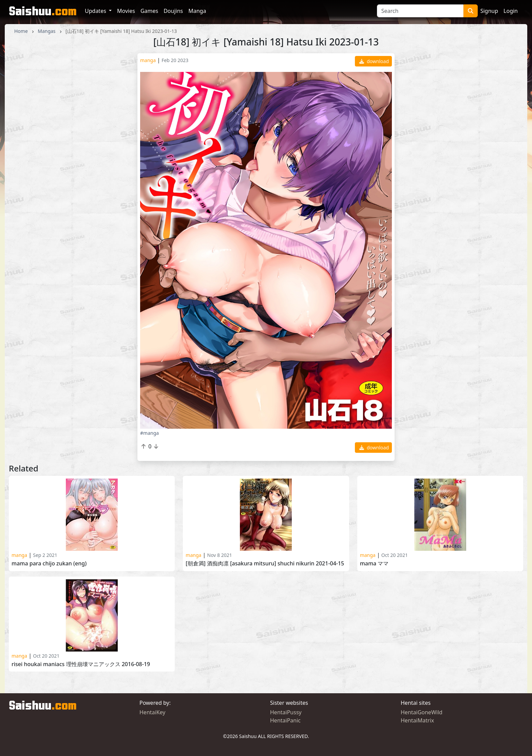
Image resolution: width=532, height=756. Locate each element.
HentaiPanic (285, 720)
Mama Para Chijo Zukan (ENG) (49, 564)
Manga (197, 11)
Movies (126, 11)
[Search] (420, 11)
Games (149, 11)
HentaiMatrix (417, 720)
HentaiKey (152, 712)
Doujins (173, 11)
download (374, 61)
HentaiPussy (286, 712)
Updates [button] (96, 11)
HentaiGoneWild (422, 712)
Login (511, 11)
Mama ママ (374, 564)
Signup (489, 11)
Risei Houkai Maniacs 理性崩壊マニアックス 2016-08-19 (81, 664)
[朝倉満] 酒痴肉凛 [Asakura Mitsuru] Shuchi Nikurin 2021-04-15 (265, 564)
